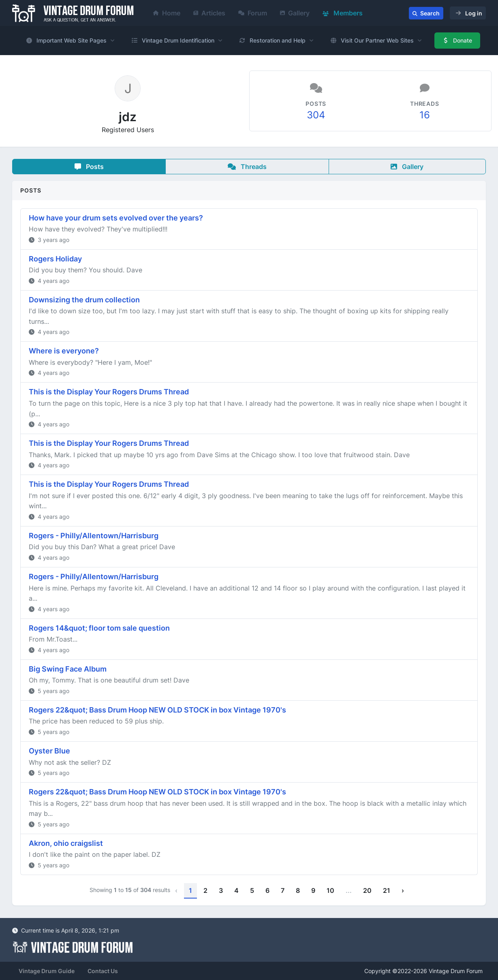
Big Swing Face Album (68, 669)
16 (425, 115)
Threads (247, 167)
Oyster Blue (49, 751)
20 (367, 890)
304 (316, 115)
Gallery (295, 13)
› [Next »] (403, 890)
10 (330, 890)
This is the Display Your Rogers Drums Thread (109, 392)
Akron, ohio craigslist (66, 843)
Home (167, 13)
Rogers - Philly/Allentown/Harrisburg (94, 536)
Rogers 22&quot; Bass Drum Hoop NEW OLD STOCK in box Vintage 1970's (157, 710)
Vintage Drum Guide (47, 971)
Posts (89, 167)
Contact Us (103, 971)
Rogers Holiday (55, 259)
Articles (209, 13)
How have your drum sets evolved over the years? (116, 218)
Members (343, 13)
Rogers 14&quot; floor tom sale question (99, 628)
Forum (253, 13)
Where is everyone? (64, 351)
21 (387, 890)
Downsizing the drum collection (84, 300)
